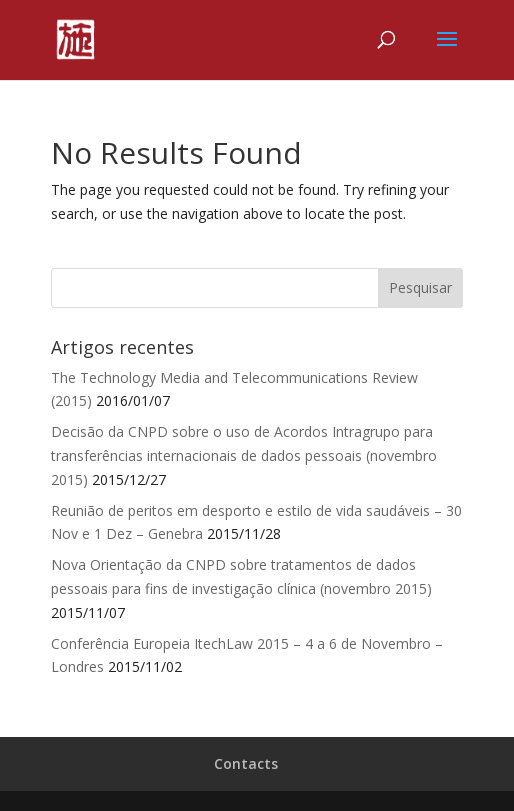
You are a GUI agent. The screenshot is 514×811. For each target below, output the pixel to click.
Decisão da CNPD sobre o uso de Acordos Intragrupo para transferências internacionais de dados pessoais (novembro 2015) (244, 455)
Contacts (246, 763)
